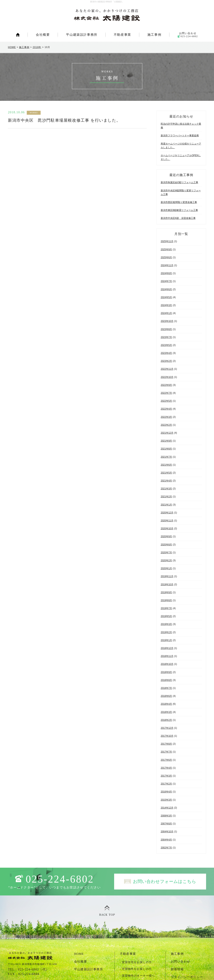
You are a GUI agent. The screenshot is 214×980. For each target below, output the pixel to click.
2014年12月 (167, 808)
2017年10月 (167, 736)
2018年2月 (166, 720)
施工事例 (154, 35)
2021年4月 (166, 481)
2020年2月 (166, 560)
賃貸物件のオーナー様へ (138, 976)
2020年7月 (166, 553)
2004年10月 (167, 832)
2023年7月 (166, 337)
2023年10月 (167, 321)
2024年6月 (166, 289)
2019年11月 (167, 576)
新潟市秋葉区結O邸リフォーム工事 (179, 182)
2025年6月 (166, 257)
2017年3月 (166, 776)
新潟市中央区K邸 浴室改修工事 (178, 218)
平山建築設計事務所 (82, 35)
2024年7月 (166, 281)
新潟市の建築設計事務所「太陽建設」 (107, 15)
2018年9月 (166, 672)
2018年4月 (166, 704)
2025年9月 (166, 249)
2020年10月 (167, 529)
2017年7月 (166, 752)
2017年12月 (167, 728)
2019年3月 (166, 624)
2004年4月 (166, 840)
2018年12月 (167, 648)
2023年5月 (166, 345)
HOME (18, 35)
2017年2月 (166, 784)
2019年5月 (166, 616)
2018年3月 (166, 712)
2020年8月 (166, 545)
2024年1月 (166, 313)
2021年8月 (166, 449)
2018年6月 (166, 696)
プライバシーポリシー (187, 977)
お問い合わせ (188, 35)
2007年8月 (166, 824)
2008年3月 (166, 816)
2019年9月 (166, 592)
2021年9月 (166, 441)
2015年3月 (166, 800)
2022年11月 (167, 369)
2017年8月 (166, 744)
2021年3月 (166, 489)
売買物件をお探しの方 (137, 969)
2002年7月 (166, 848)
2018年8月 (166, 680)
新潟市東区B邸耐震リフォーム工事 (179, 210)
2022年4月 (166, 409)
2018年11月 (167, 656)
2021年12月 (167, 433)
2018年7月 (166, 688)
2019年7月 (166, 608)
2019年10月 (167, 584)
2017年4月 (166, 768)
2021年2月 (166, 497)
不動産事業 (122, 35)
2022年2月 (166, 425)
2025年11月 (167, 241)
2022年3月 (166, 417)
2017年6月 (166, 760)
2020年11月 (167, 521)
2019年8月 (166, 600)
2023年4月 (166, 353)
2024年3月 (166, 305)
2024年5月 (166, 297)
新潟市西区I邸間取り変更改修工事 (179, 202)
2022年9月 (166, 385)
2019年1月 (166, 640)
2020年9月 (166, 536)
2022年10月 (167, 377)
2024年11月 (167, 265)
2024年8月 (166, 273)
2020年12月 (167, 513)
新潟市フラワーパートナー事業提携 (180, 136)
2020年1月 (166, 568)
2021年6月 (166, 465)
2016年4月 (166, 792)
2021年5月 (166, 473)
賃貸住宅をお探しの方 (137, 962)
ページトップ (107, 911)
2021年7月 (166, 457)
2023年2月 (166, 361)
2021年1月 (166, 505)
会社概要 (43, 35)
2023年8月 (166, 329)
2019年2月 (166, 632)
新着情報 (177, 969)
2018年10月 (167, 664)
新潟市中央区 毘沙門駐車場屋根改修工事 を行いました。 (64, 120)
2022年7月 (166, 393)
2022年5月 (166, 401)
